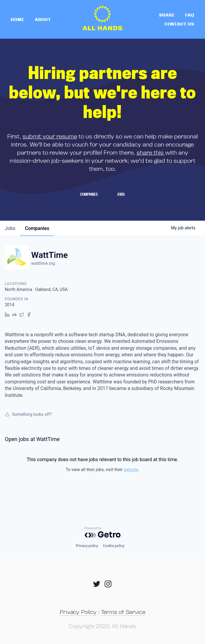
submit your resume (50, 136)
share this (151, 152)
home (18, 19)
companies (37, 228)
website (131, 470)
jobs (10, 228)
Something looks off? (28, 414)
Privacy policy (87, 546)
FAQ (190, 15)
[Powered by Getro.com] (103, 532)
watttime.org (43, 263)
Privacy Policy (78, 612)
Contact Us (179, 24)
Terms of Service (123, 612)
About (43, 19)
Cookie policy (114, 546)
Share (167, 15)
